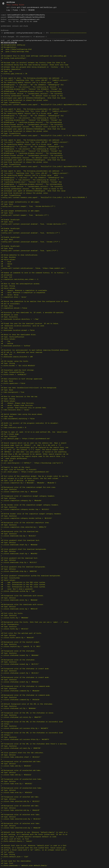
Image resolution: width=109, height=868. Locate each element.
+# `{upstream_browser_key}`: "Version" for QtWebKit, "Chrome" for (31, 89)
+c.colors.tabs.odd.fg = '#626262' (16, 766)
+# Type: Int (6, 71)
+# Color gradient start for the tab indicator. (22, 753)
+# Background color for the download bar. (20, 531)
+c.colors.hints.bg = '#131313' (15, 629)
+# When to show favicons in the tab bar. (20, 397)
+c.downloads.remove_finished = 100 (17, 357)
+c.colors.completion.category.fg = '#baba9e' (21, 501)
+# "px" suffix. (8, 852)
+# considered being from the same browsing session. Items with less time (35, 65)
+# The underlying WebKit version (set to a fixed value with (29, 82)
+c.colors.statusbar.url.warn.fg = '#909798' (21, 748)
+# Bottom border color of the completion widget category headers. (31, 514)
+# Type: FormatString (11, 102)
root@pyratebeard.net (30, 19)
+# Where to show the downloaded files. (19, 335)
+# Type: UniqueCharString (13, 372)
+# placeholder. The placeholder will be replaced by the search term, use (35, 447)
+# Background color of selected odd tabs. (20, 806)
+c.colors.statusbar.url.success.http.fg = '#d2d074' (25, 728)
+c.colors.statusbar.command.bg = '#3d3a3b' (21, 700)
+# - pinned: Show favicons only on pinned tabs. (24, 408)
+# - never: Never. (10, 295)
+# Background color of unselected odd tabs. (21, 770)
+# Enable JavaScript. (11, 220)
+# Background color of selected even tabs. (21, 823)
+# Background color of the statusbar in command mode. (26, 695)
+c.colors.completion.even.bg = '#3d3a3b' (20, 492)
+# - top (6, 341)
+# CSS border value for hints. (15, 361)
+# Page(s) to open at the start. (16, 467)
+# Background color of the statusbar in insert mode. (25, 677)
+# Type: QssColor (9, 489)
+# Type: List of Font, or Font (15, 839)
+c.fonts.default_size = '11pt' (15, 857)
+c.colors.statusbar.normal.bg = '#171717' (20, 664)
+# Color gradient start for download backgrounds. (24, 549)
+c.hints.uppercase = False (13, 383)
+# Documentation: (9, 47)
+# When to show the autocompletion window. (21, 284)
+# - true (6, 262)
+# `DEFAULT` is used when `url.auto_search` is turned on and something (34, 452)
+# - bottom (7, 343)
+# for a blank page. (10, 434)
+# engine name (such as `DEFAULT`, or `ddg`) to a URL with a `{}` (31, 445)
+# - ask (6, 266)
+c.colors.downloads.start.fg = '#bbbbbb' (20, 545)
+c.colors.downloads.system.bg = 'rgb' (18, 591)
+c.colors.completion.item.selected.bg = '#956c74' (24, 527)
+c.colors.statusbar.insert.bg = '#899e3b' (20, 682)
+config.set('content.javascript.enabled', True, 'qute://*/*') (29, 251)
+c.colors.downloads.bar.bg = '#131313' (19, 536)
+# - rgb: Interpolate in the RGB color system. (23, 582)
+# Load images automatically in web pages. (21, 202)
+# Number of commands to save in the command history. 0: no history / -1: (35, 273)
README (32, 10)
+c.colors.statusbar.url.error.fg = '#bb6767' (21, 717)
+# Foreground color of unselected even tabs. (21, 779)
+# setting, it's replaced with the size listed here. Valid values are (33, 848)
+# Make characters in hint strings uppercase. (22, 379)
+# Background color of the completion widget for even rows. (28, 487)
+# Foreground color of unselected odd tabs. (21, 762)
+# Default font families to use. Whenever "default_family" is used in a (34, 832)
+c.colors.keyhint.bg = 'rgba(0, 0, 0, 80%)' (21, 646)
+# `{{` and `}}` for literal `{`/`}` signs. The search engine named (32, 450)
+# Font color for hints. (12, 613)
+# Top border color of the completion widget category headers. (30, 505)
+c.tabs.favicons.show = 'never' (15, 410)
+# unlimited (6, 275)
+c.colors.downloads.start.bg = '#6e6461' (20, 554)
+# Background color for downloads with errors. (22, 604)
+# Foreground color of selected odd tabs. (20, 797)
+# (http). (6, 724)
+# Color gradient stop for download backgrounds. (23, 567)
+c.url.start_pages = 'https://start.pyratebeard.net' (25, 472)
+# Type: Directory (9, 317)
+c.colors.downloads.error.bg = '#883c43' (20, 609)
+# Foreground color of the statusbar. (18, 651)
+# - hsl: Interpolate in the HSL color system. (23, 587)
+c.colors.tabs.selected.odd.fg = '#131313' (21, 801)
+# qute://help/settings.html (15, 52)
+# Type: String (8, 286)
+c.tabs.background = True (13, 392)
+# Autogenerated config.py (13, 45)
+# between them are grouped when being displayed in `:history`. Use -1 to (35, 67)
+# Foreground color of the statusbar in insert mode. (25, 669)
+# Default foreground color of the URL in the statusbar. (27, 704)
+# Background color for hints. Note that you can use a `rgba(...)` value (35, 622)
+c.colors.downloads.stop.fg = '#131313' (19, 562)
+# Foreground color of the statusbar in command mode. (26, 686)
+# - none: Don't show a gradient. (17, 589)
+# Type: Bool (7, 204)
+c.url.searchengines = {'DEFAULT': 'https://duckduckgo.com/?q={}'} (32, 463)
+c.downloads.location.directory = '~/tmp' (20, 319)
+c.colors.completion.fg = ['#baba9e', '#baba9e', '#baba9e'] (28, 483)
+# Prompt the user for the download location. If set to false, (30, 324)
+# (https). (6, 735)
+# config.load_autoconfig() (14, 58)
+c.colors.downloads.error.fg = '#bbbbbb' (20, 600)
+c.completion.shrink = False (14, 308)
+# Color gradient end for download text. (20, 558)
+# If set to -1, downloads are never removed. (22, 352)
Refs (23, 10)
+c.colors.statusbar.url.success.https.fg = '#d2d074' (25, 739)
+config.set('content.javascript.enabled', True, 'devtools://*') (30, 233)
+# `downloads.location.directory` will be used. (23, 326)
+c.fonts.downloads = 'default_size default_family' (24, 865)
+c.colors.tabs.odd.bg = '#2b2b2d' (16, 775)
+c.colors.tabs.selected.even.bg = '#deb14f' (21, 828)
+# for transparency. (10, 624)
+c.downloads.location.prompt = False (18, 330)
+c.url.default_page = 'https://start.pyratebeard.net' (26, 439)
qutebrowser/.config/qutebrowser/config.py (23, 33)
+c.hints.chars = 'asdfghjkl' (14, 374)
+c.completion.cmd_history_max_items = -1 (20, 279)
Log (8, 10)
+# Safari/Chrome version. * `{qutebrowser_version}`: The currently (32, 94)
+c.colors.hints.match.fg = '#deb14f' (18, 638)
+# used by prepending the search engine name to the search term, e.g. (33, 456)
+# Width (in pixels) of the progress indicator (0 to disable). (30, 423)
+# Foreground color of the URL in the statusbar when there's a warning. (34, 744)
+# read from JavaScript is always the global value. (25, 100)
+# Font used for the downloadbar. (16, 861)
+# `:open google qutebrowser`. (15, 458)
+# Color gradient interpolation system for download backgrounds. (31, 576)
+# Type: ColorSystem (10, 578)
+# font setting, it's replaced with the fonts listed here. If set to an (34, 834)
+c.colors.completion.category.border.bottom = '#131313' (27, 518)
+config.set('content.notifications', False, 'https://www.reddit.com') (33, 268)
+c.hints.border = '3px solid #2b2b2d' (18, 366)
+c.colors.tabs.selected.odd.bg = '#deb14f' (21, 810)
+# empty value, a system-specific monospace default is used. (29, 837)
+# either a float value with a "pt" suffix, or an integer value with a (34, 850)
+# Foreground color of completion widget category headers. (28, 496)
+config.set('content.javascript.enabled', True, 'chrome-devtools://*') (34, 224)
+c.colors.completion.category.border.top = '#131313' (25, 509)
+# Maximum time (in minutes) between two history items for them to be (33, 63)
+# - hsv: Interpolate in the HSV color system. (23, 585)
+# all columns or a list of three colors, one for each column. (30, 478)
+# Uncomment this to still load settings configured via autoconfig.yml (34, 56)
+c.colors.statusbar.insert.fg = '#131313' (20, 673)
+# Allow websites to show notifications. (20, 255)
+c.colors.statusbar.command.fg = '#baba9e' (21, 691)
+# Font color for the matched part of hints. (21, 633)
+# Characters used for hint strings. (18, 370)
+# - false (6, 264)
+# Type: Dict (7, 461)
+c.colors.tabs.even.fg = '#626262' (17, 784)
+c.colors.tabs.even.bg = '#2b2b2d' (17, 792)
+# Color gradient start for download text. (21, 540)
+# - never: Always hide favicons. (17, 405)
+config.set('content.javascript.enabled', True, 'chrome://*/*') (30, 242)
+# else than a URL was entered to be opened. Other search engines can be (35, 454)
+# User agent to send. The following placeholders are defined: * (32, 78)
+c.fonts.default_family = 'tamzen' (17, 841)
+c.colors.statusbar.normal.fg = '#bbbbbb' (20, 655)
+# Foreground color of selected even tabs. (21, 815)
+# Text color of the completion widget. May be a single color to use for (35, 476)
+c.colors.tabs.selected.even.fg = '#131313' (21, 819)
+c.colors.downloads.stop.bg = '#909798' (19, 571)
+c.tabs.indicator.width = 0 (14, 427)
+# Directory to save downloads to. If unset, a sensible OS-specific (32, 313)
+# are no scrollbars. (11, 304)
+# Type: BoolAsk (8, 257)
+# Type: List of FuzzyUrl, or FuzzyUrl (19, 470)
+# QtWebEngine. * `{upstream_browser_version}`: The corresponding (31, 91)
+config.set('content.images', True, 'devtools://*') (25, 215)
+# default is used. (10, 315)
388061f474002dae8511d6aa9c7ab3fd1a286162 (26, 17)
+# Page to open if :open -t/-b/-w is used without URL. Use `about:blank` (35, 432)
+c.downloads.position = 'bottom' (16, 346)
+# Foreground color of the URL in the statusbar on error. (28, 713)
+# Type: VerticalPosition (13, 337)
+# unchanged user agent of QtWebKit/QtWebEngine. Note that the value (33, 98)
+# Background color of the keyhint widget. (21, 642)
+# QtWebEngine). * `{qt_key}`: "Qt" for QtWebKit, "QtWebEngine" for (32, 85)
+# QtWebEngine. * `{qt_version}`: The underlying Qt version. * (30, 87)
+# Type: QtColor (8, 498)
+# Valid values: (8, 259)
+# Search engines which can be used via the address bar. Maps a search (34, 443)
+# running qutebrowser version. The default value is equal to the (32, 96)
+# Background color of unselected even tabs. (21, 788)
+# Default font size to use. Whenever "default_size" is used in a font (34, 846)
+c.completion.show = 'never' (14, 297)
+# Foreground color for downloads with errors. (22, 596)
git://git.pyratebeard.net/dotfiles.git (37, 7)
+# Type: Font (7, 863)
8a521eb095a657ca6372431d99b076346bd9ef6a (26, 15)
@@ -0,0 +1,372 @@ (9, 43)
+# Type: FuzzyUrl (9, 436)
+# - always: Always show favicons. (18, 403)
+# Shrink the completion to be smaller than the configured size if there (35, 301)
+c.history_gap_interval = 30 (14, 74)
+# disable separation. (11, 69)
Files (15, 10)
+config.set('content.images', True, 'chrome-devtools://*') (28, 206)
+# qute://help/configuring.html (16, 49)
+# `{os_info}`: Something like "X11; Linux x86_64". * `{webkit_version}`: (35, 80)
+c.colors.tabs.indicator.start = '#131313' (21, 757)
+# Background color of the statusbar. (18, 660)
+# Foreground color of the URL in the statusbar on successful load (32, 722)
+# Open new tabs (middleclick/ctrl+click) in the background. (29, 388)
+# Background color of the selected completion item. (25, 523)
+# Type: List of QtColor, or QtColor (18, 481)
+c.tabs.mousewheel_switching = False (18, 419)
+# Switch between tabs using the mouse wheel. (22, 414)
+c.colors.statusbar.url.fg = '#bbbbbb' (19, 708)
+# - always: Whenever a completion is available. (24, 290)
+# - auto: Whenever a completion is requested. (23, 293)
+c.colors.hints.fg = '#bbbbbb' (15, 618)
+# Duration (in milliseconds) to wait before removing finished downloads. (35, 350)
